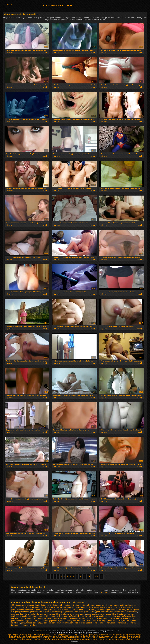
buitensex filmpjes (72, 605)
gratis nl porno (42, 610)
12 (89, 577)
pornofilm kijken (122, 623)
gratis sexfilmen (45, 616)
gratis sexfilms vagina (108, 616)
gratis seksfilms (131, 612)
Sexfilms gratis (21, 638)
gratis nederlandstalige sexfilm (126, 607)
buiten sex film (47, 605)
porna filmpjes (27, 623)
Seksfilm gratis (98, 636)
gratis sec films (90, 612)
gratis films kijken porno (30, 607)
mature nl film (87, 618)
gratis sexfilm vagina (30, 616)
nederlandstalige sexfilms (70, 621)
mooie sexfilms (113, 618)
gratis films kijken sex (48, 607)
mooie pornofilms (100, 618)
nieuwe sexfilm (86, 621)
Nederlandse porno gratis (100, 640)
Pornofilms (15, 640)
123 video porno (17, 605)
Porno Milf (64, 636)
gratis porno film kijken (120, 610)
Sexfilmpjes (54, 634)
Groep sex (72, 636)
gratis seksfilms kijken (39, 614)
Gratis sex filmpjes (44, 638)
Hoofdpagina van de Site (53, 6)
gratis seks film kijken (104, 612)
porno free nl (75, 623)
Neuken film (23, 634)
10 (80, 577)
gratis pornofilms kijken (74, 612)
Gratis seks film (103, 638)
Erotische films (82, 634)
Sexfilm (101, 634)
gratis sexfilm (16, 616)
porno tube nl (110, 623)
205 (97, 577)
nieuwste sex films (115, 621)
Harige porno (118, 636)
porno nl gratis (98, 623)
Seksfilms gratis (85, 638)
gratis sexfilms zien (124, 616)
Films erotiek (45, 634)
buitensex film (59, 605)
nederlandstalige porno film (27, 621)
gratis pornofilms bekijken (55, 612)
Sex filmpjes (62, 634)
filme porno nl (100, 605)
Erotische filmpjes (123, 638)
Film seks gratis (133, 640)
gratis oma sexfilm (71, 610)
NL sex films (113, 638)
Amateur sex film (32, 638)
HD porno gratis (131, 634)
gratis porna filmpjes (103, 610)
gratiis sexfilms (125, 605)
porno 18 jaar (38, 623)
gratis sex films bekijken (77, 614)
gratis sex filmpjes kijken (58, 614)
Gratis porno (49, 640)
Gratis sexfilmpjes (38, 640)
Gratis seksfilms (135, 638)
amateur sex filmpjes (32, 605)
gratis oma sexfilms (87, 610)
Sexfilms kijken (114, 640)
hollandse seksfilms (43, 618)
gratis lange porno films (66, 607)
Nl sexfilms (78, 640)
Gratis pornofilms (34, 634)
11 (84, 577)
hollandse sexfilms (59, 618)
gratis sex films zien (126, 614)
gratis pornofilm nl (37, 612)
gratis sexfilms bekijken (73, 616)
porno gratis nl (86, 623)
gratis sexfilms (57, 616)
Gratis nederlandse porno (17, 636)
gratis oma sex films (56, 610)
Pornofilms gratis (68, 640)
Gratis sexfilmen (14, 634)
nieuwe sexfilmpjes (100, 621)
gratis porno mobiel (22, 612)
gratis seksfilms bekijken (21, 614)
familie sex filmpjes (87, 605)
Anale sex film (121, 634)
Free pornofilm (93, 634)
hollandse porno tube (27, 618)
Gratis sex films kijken (59, 638)
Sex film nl (8, 4)
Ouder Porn (123, 640)
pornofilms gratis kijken (27, 625)
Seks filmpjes (128, 636)
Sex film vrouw (72, 634)
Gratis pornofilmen (25, 640)
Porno (139, 634)
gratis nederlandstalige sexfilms (23, 610)
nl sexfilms (127, 621)
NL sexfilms (86, 640)
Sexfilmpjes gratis (73, 638)
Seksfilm (94, 638)
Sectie (70, 6)
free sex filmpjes (113, 605)
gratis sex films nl (111, 614)
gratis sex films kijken (95, 614)
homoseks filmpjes (74, 618)
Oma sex (79, 636)
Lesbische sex (108, 636)
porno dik (48, 623)
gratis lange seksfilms (84, 607)
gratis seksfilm (119, 612)
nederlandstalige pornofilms (49, 621)
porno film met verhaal (61, 623)
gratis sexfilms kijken (90, 616)
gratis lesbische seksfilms (103, 607)
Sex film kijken (88, 636)
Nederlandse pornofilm (34, 636)
